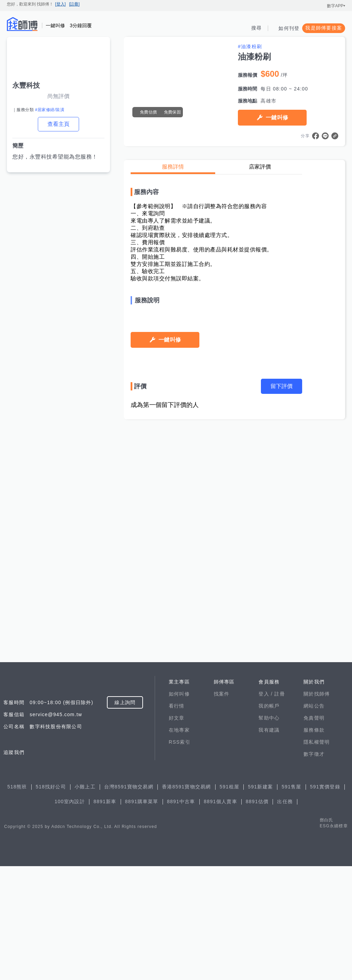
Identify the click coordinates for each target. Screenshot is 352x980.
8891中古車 (181, 915)
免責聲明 (314, 832)
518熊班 (17, 901)
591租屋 (230, 901)
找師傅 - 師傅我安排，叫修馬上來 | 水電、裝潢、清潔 (22, 24)
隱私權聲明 (317, 856)
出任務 (285, 915)
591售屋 (291, 901)
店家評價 (260, 167)
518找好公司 (51, 901)
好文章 (177, 832)
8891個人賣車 (221, 915)
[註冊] (74, 4)
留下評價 (282, 722)
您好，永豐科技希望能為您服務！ (55, 157)
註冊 (280, 808)
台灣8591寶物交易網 (129, 901)
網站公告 (314, 820)
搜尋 (257, 28)
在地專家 (179, 844)
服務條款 (314, 844)
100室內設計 (70, 915)
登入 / (266, 808)
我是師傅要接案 (324, 28)
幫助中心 (269, 832)
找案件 (222, 808)
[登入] (60, 4)
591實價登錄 (325, 901)
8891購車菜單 (142, 915)
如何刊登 (289, 28)
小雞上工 (85, 901)
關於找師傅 (317, 808)
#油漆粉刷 (250, 46)
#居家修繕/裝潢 (50, 110)
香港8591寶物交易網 (186, 901)
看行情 (177, 820)
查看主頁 (58, 124)
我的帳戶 (269, 820)
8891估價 (257, 915)
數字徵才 (314, 868)
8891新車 (105, 915)
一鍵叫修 (277, 117)
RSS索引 (180, 856)
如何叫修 (179, 808)
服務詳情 (173, 167)
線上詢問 (125, 816)
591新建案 (260, 901)
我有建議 (269, 844)
